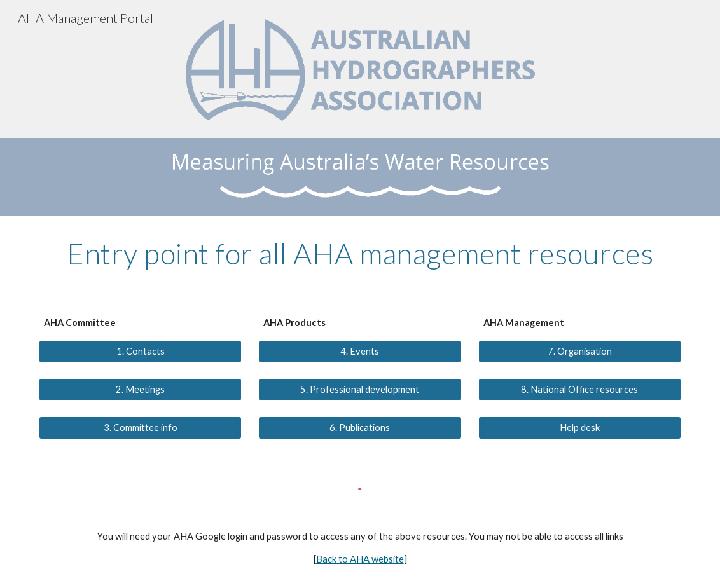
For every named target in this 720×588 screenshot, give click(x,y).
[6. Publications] (360, 428)
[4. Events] (360, 352)
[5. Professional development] (360, 390)
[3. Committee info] (140, 428)
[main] (360, 254)
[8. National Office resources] (580, 390)
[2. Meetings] (140, 390)
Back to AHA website (360, 559)
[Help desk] (580, 428)
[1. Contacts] (140, 352)
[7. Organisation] (580, 352)
